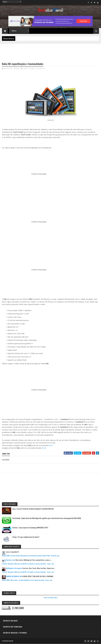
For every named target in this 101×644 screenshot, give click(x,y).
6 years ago (50, 572)
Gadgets (32, 69)
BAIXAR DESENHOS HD (14, 576)
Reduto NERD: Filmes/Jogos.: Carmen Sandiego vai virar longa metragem (23, 580)
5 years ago (50, 564)
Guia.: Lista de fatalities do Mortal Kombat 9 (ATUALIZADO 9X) (33, 509)
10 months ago (55, 556)
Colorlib (11, 641)
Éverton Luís (11, 560)
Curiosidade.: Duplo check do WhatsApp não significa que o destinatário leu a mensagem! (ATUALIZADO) (47, 518)
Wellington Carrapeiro (14, 568)
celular (26, 69)
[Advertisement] (50, 52)
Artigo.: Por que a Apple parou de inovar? (26, 537)
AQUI (51, 445)
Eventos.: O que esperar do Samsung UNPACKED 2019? (30, 528)
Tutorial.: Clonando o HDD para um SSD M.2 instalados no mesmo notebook (24, 564)
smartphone (40, 69)
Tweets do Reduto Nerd (50, 597)
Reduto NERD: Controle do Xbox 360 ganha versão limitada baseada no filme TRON (26, 556)
